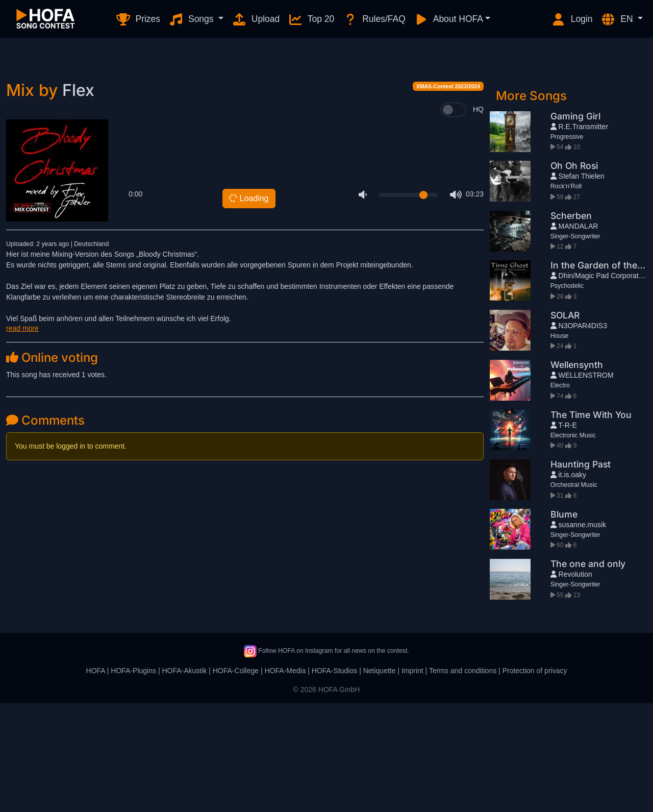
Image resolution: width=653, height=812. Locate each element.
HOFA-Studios (334, 779)
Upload (256, 19)
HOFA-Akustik (184, 779)
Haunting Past (581, 573)
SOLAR (565, 424)
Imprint (412, 779)
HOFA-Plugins (133, 779)
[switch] (453, 218)
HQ (478, 218)
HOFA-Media (285, 779)
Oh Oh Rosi (574, 274)
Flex (78, 199)
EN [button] (618, 19)
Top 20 (311, 19)
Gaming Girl (575, 225)
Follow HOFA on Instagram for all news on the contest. (326, 759)
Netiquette (380, 779)
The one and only (588, 672)
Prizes (138, 19)
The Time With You (591, 523)
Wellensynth (577, 473)
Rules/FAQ (374, 19)
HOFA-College (236, 779)
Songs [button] (192, 19)
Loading (249, 307)
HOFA (96, 779)
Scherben (571, 324)
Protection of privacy (535, 779)
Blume (564, 623)
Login (572, 19)
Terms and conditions (463, 779)
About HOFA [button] (448, 19)
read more (22, 437)
